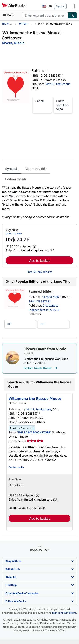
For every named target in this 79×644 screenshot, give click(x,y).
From (63, 105)
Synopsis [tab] (12, 169)
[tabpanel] (38, 202)
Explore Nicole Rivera (41, 368)
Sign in (60, 6)
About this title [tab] (36, 169)
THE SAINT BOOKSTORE (34, 432)
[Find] (72, 15)
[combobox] (45, 15)
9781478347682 (40, 301)
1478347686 (51, 297)
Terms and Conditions (64, 613)
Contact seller (16, 467)
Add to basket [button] (39, 260)
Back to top (40, 550)
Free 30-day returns (39, 272)
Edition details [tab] (16, 179)
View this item (14, 234)
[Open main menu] (9, 15)
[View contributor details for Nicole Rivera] (13, 43)
